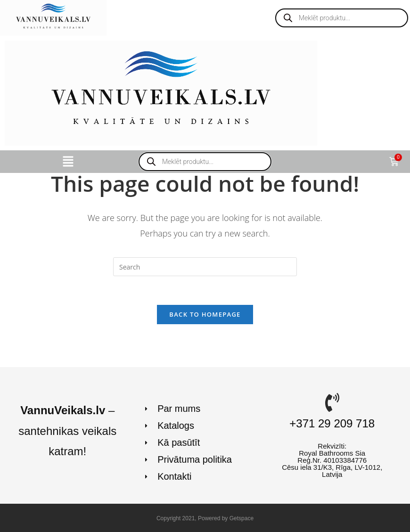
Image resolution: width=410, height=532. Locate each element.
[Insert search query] (205, 267)
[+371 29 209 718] (332, 402)
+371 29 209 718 (332, 423)
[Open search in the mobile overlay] (342, 18)
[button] (68, 162)
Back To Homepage (205, 314)
